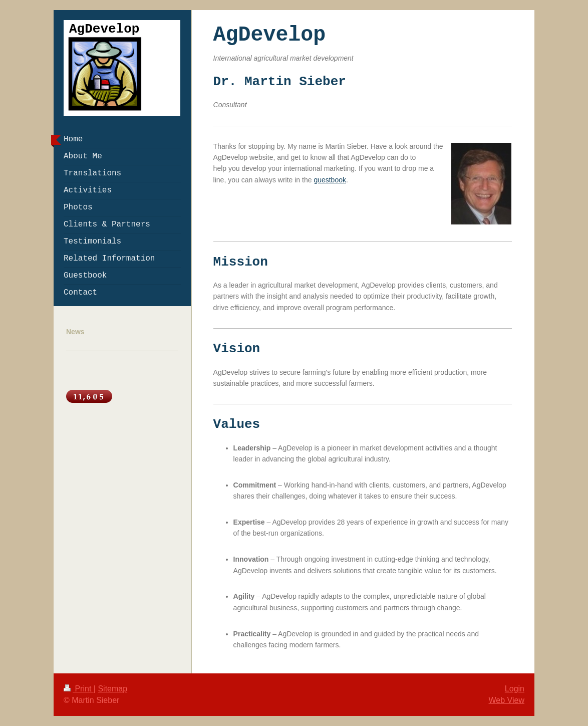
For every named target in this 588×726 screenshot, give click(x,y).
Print (79, 689)
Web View (507, 700)
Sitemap (112, 689)
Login (515, 689)
